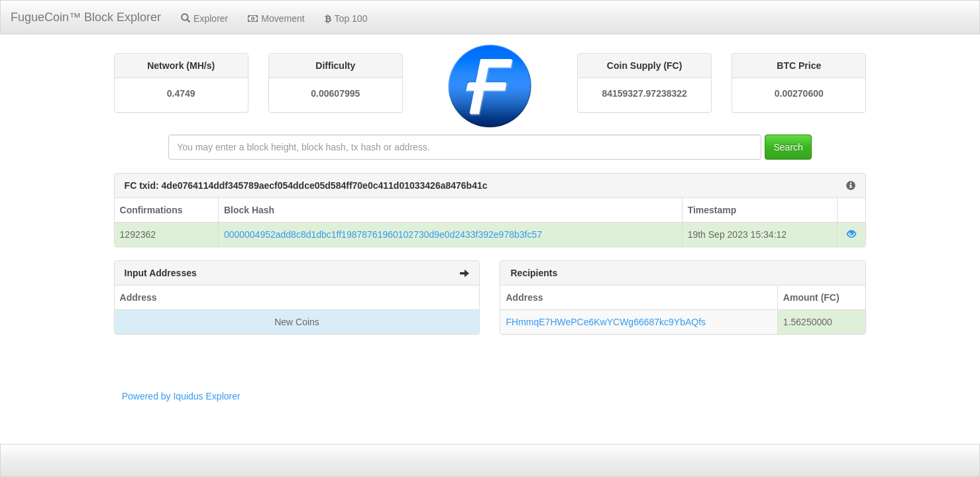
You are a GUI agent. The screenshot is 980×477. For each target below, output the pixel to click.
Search (788, 147)
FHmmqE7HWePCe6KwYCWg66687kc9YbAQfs (606, 322)
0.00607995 (335, 93)
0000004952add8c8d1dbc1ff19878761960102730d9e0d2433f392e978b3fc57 (383, 235)
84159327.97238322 (644, 93)
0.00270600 (799, 93)
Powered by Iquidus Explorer (181, 396)
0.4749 (181, 93)
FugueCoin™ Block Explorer (86, 17)
